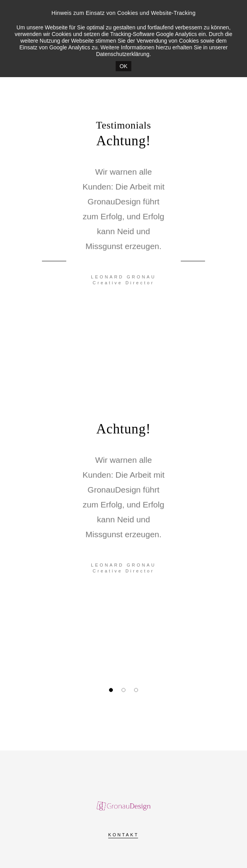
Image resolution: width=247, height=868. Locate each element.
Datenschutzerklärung (123, 54)
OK (123, 66)
